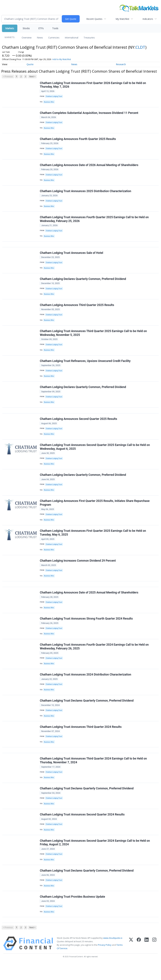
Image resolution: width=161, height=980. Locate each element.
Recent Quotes (94, 19)
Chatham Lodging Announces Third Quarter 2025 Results (77, 310)
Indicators (148, 19)
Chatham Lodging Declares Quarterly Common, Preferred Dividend (83, 283)
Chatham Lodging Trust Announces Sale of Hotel (72, 256)
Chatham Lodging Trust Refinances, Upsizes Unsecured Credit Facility (85, 367)
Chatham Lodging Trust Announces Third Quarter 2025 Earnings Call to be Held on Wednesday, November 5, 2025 (93, 338)
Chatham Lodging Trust (54, 96)
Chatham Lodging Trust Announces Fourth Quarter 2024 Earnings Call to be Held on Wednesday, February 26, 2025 (94, 658)
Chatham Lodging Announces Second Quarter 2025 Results (79, 426)
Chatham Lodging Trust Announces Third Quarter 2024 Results (81, 740)
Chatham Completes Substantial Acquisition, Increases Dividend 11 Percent (89, 113)
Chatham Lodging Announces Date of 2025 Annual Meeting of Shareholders (89, 603)
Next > (32, 76)
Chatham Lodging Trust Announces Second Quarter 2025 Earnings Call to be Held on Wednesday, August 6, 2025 (95, 454)
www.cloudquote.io (113, 955)
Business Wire (49, 102)
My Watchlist (122, 19)
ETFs (41, 28)
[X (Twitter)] (131, 960)
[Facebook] (139, 960)
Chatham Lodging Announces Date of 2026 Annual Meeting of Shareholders (89, 167)
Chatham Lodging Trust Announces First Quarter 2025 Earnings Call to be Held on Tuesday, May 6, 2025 (93, 542)
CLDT (140, 47)
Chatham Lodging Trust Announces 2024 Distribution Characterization (86, 686)
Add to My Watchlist (66, 59)
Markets (10, 28)
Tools (55, 28)
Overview (27, 38)
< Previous (8, 76)
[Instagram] (154, 960)
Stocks (26, 28)
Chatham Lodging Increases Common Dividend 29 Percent (78, 570)
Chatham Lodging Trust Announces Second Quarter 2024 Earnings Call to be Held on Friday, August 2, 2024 (95, 858)
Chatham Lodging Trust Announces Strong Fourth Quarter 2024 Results (86, 629)
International (72, 38)
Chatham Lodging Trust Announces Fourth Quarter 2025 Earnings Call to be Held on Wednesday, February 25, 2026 (94, 222)
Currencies (54, 38)
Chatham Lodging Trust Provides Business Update (73, 913)
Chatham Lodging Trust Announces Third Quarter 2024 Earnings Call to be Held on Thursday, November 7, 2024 (93, 774)
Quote (30, 64)
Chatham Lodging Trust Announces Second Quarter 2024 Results (82, 829)
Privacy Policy (105, 962)
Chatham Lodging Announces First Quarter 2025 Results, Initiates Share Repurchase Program (95, 511)
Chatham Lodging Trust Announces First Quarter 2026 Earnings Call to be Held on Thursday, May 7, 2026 (93, 85)
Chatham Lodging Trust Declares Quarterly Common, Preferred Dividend (87, 713)
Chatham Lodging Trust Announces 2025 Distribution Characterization (86, 193)
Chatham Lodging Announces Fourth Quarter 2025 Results (78, 140)
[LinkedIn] (147, 960)
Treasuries (89, 38)
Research (121, 64)
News (40, 38)
